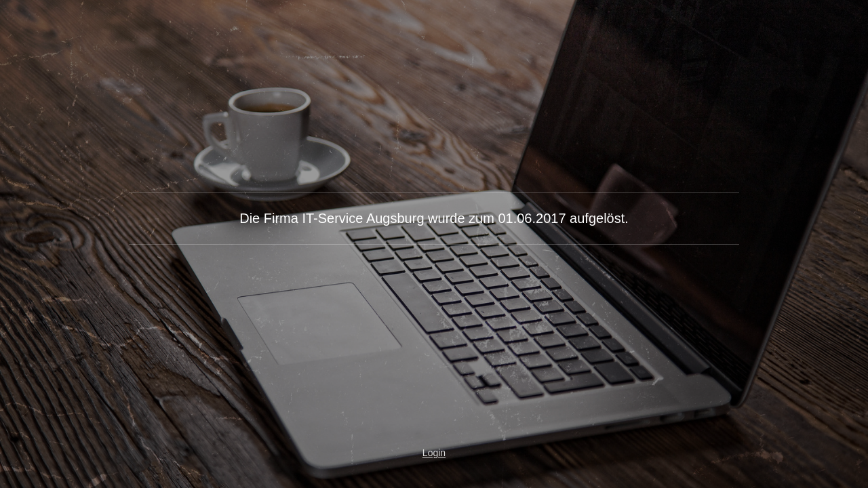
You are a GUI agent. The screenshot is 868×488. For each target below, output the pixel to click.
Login (434, 453)
